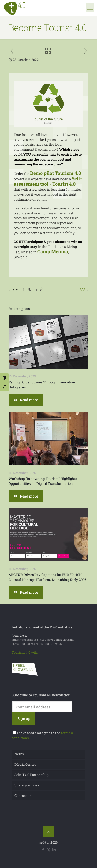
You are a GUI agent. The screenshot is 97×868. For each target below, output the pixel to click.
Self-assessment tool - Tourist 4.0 (48, 181)
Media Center (25, 764)
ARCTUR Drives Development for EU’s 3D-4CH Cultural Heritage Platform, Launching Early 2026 (47, 577)
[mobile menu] (90, 8)
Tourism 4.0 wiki (25, 652)
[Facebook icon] (43, 850)
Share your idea (27, 785)
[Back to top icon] (49, 832)
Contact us (23, 796)
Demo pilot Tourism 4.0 (55, 173)
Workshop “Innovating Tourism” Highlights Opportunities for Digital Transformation (43, 481)
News (19, 754)
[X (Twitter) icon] (48, 850)
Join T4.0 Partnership (32, 775)
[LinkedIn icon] (54, 850)
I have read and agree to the (42, 735)
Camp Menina (53, 251)
